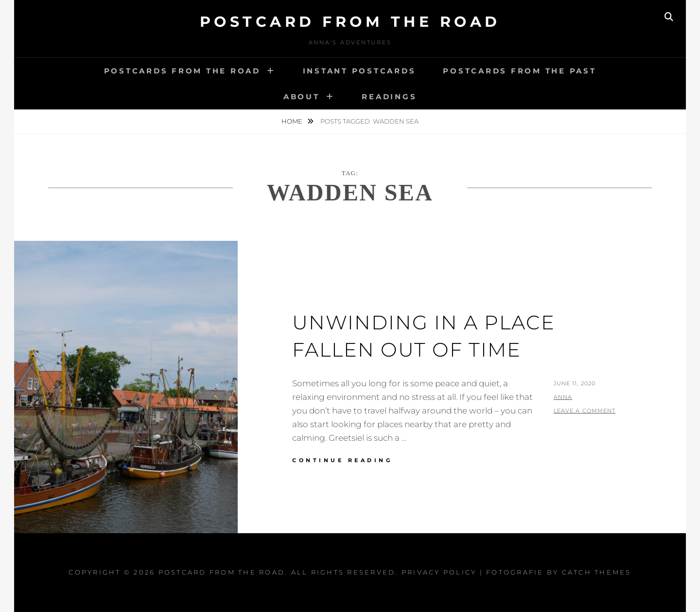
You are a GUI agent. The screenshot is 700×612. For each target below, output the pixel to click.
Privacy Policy (439, 572)
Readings (389, 97)
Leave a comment (585, 411)
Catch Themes (597, 572)
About (302, 97)
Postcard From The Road (350, 22)
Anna (563, 397)
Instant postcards (359, 71)
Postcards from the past (519, 71)
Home (293, 121)
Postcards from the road (182, 71)
